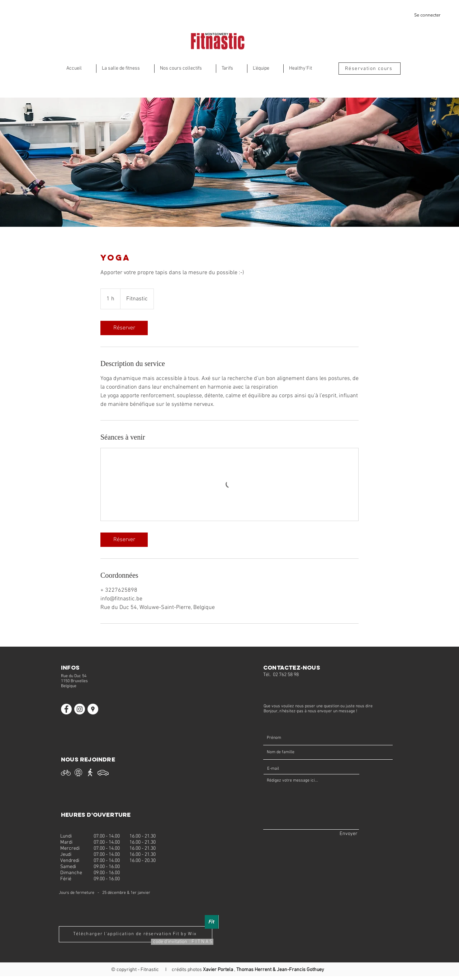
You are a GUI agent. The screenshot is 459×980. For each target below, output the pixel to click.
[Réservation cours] (370, 69)
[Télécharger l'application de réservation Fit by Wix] (136, 934)
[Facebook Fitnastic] (66, 709)
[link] (124, 328)
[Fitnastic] (93, 709)
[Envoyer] (349, 834)
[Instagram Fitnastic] (80, 709)
